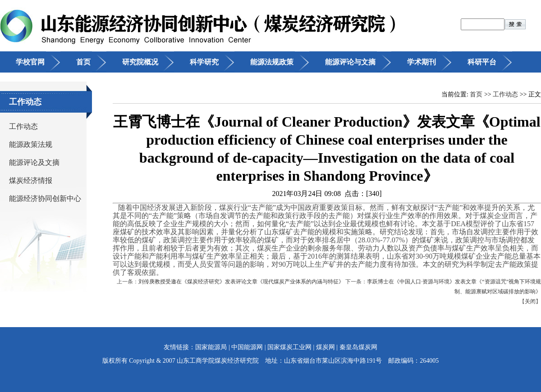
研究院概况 (140, 62)
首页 (83, 62)
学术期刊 (422, 62)
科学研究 (204, 62)
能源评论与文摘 (350, 62)
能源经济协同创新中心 (45, 198)
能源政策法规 (31, 144)
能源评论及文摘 (34, 162)
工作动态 (23, 126)
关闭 (530, 301)
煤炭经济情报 (31, 180)
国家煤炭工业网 (289, 347)
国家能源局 (211, 347)
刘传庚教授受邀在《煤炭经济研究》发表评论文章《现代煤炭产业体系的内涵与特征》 (241, 282)
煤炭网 (326, 347)
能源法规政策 (272, 62)
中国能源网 (247, 347)
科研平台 (482, 62)
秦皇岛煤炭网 (358, 347)
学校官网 (30, 62)
